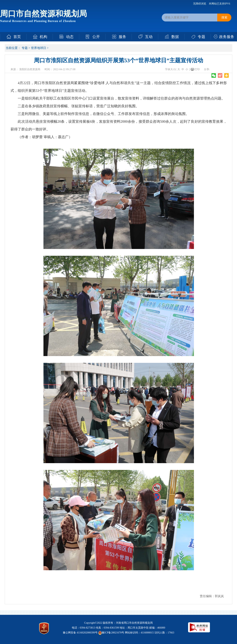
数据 (175, 37)
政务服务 (227, 37)
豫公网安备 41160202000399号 (80, 633)
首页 (17, 37)
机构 (43, 37)
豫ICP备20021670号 (113, 633)
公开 (96, 37)
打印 (197, 69)
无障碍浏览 (200, 4)
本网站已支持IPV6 (220, 4)
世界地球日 (39, 48)
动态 (70, 37)
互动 (149, 37)
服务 (122, 37)
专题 (201, 37)
